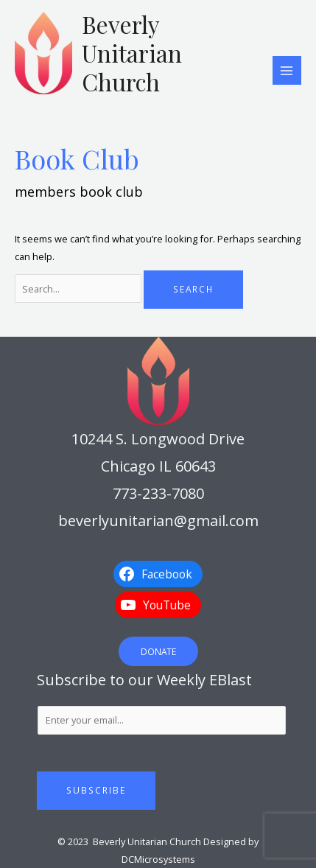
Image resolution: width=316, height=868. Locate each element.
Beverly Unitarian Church (132, 53)
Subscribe (96, 790)
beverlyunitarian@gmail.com (158, 521)
